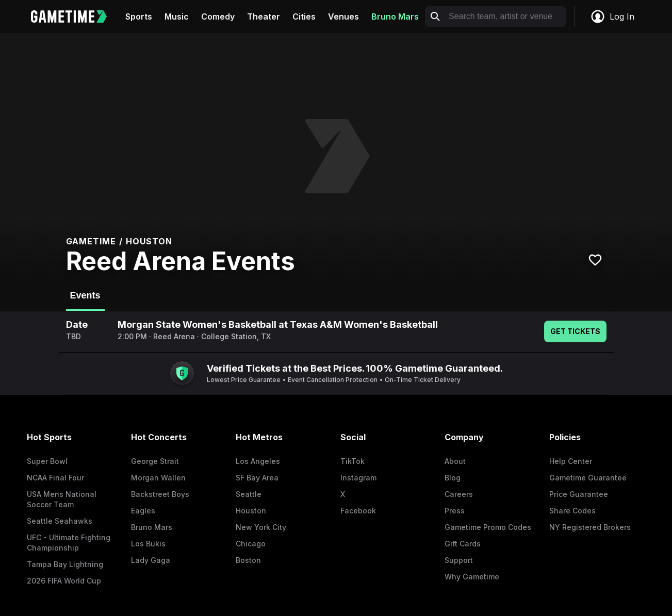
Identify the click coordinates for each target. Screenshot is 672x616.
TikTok (353, 461)
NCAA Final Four (55, 478)
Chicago (251, 544)
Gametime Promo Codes (488, 527)
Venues (343, 16)
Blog (453, 478)
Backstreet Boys (160, 494)
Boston (248, 560)
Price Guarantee (579, 494)
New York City (261, 527)
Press (455, 511)
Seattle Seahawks (60, 521)
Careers (459, 494)
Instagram (358, 478)
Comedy (218, 16)
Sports (139, 16)
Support (459, 560)
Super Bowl (47, 461)
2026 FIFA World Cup (64, 581)
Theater (264, 16)
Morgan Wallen (158, 478)
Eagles (143, 511)
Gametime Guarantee (588, 478)
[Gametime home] (75, 16)
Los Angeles (258, 461)
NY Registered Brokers (590, 527)
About (455, 461)
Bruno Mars (395, 16)
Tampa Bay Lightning (65, 564)
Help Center (571, 461)
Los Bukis (148, 544)
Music (177, 16)
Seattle (249, 494)
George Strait (155, 461)
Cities (304, 16)
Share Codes (572, 511)
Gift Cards (463, 544)
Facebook (358, 511)
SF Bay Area (257, 478)
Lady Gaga (151, 560)
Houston (251, 511)
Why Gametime (472, 577)
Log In (612, 16)
